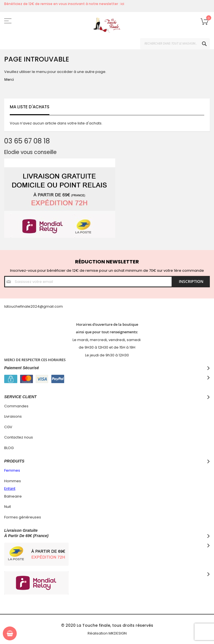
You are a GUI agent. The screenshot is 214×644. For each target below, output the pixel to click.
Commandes (16, 406)
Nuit (8, 507)
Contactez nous (19, 437)
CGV (8, 427)
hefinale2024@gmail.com (39, 306)
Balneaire (13, 496)
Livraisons (13, 416)
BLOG (9, 448)
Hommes (13, 481)
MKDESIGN (118, 633)
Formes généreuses (23, 517)
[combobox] (175, 44)
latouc (10, 306)
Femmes (12, 470)
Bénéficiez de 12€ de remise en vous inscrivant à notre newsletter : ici (64, 4)
